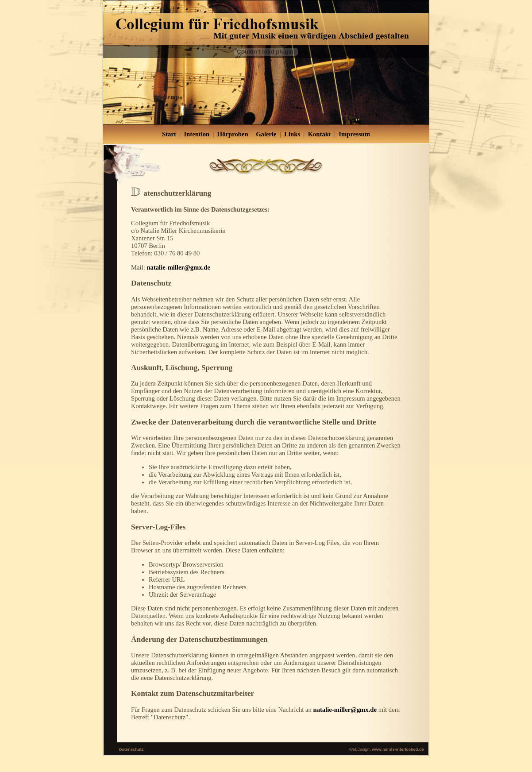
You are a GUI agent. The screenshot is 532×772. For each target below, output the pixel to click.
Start (169, 134)
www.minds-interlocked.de (398, 749)
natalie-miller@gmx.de (178, 267)
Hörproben (233, 134)
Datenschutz (131, 749)
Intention (197, 134)
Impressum (354, 134)
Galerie (266, 134)
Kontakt (320, 134)
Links (292, 134)
